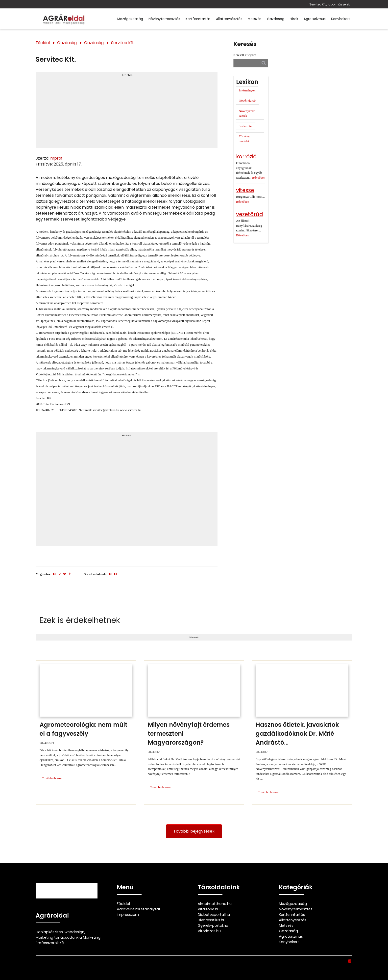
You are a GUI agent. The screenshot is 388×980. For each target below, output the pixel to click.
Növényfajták (248, 100)
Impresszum (128, 915)
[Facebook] (54, 574)
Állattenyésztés (229, 19)
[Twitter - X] (65, 574)
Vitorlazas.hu (209, 931)
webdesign (74, 932)
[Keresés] (264, 63)
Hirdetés (127, 75)
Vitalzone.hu (209, 909)
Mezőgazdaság (130, 19)
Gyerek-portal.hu (213, 925)
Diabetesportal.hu (214, 915)
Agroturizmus (315, 19)
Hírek (294, 19)
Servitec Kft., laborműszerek (330, 4)
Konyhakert (341, 19)
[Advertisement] (127, 112)
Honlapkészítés (49, 932)
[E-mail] (59, 574)
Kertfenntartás (198, 19)
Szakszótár (246, 126)
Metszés (255, 19)
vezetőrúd (250, 214)
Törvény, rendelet (244, 139)
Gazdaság (276, 19)
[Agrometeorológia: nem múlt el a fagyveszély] (86, 732)
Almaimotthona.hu (215, 904)
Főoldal (43, 43)
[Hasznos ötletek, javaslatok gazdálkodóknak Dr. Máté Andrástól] (302, 732)
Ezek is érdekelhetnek (80, 620)
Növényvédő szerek (247, 113)
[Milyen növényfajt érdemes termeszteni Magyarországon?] (194, 732)
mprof (56, 158)
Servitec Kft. (123, 43)
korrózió (246, 156)
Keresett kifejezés (245, 55)
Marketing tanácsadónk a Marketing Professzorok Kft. (68, 940)
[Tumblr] (70, 574)
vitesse (245, 190)
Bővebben (259, 178)
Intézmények (247, 90)
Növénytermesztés (164, 19)
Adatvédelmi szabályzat (139, 909)
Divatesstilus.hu (212, 920)
